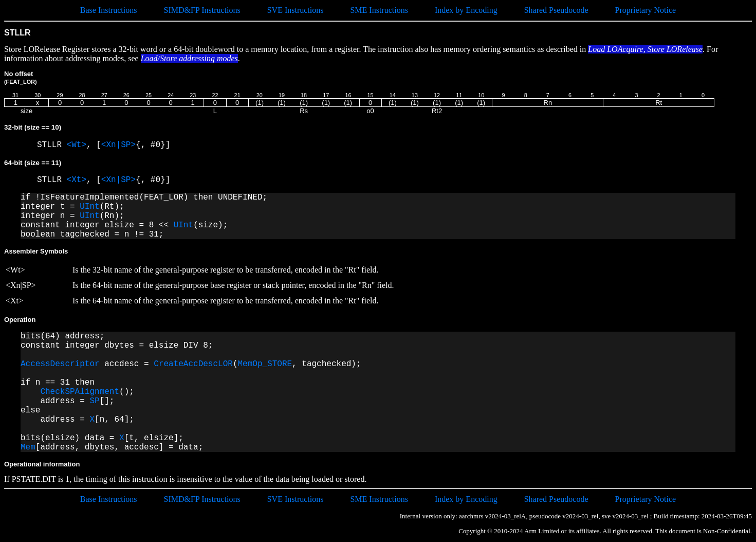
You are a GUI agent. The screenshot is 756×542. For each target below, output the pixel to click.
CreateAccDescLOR (193, 364)
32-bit (33, 127)
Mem (28, 447)
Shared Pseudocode (556, 10)
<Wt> (77, 145)
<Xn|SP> (118, 145)
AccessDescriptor (60, 364)
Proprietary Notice (646, 10)
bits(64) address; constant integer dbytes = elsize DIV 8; (117, 341)
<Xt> (77, 180)
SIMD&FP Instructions (202, 10)
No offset (21, 77)
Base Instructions (109, 10)
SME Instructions (379, 10)
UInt (89, 207)
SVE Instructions (296, 10)
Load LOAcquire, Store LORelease (645, 49)
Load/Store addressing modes (189, 58)
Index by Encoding (466, 10)
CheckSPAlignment (80, 392)
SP (94, 401)
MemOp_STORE (265, 364)
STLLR (52, 145)
